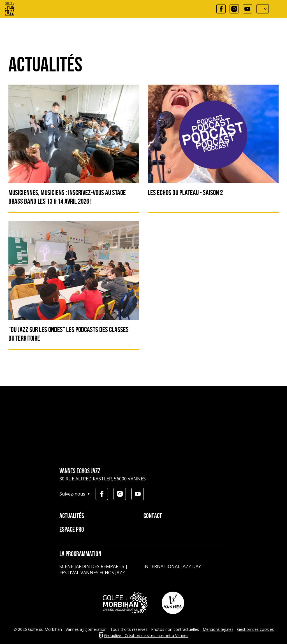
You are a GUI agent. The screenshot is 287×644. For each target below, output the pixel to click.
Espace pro (72, 530)
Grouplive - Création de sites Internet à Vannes (146, 635)
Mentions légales (218, 629)
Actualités (72, 516)
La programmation (80, 554)
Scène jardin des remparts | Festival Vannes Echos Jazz (94, 569)
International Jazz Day (172, 566)
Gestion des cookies (255, 629)
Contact (153, 516)
